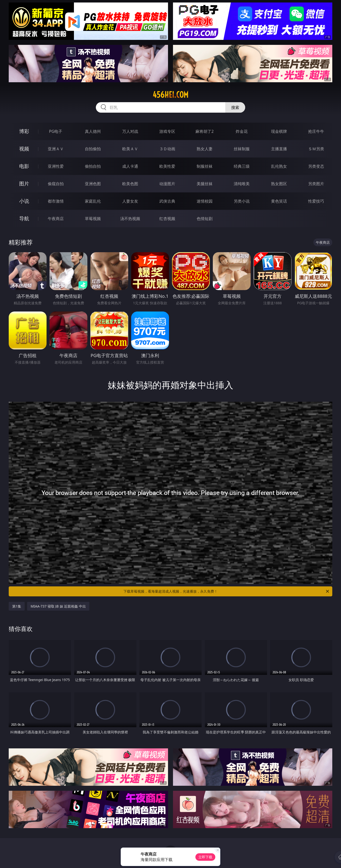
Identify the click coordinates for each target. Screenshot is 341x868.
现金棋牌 (279, 131)
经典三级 (242, 166)
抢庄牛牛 (316, 131)
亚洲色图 (93, 184)
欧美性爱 (167, 166)
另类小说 (242, 201)
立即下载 (205, 857)
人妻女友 (130, 201)
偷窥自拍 (56, 184)
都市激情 (56, 201)
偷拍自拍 (93, 166)
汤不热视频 (130, 219)
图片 (24, 184)
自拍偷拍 (93, 149)
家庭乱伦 (93, 201)
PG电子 (56, 131)
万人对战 (130, 131)
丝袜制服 (242, 149)
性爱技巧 (316, 201)
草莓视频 (93, 219)
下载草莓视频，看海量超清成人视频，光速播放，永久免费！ (227, 591)
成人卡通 (130, 166)
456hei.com (170, 95)
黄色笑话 (279, 201)
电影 (24, 166)
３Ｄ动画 (167, 149)
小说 (24, 201)
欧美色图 (130, 184)
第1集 (17, 606)
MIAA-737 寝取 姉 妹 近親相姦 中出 (58, 606)
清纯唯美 (242, 184)
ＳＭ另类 (316, 149)
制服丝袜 (205, 166)
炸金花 (242, 131)
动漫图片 (167, 184)
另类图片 (316, 184)
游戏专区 (167, 131)
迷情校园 (205, 201)
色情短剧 (205, 219)
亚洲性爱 (56, 166)
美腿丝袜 (205, 184)
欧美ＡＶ (130, 149)
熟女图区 (279, 184)
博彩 (24, 131)
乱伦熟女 (279, 166)
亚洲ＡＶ (56, 149)
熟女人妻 (205, 149)
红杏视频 (167, 219)
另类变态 (316, 166)
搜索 (235, 107)
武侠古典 (167, 201)
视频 (24, 149)
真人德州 (93, 131)
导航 (24, 218)
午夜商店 (56, 219)
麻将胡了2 (204, 131)
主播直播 (279, 149)
